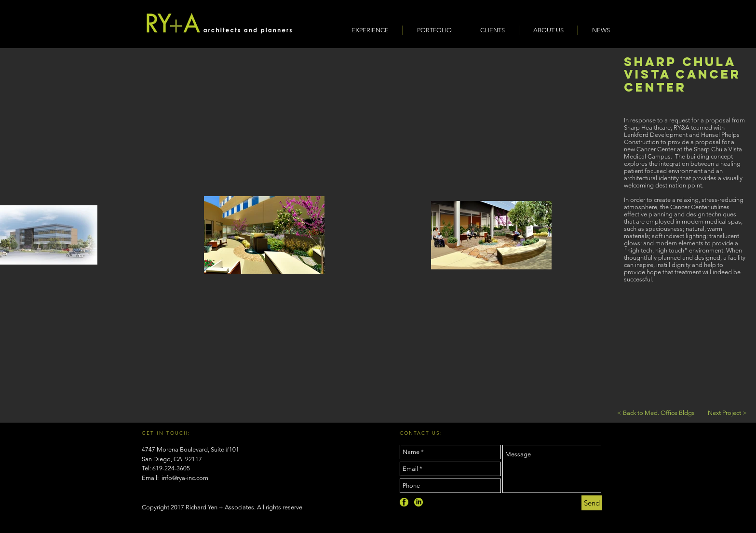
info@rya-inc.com (185, 478)
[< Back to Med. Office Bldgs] (656, 413)
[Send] (592, 503)
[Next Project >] (727, 413)
